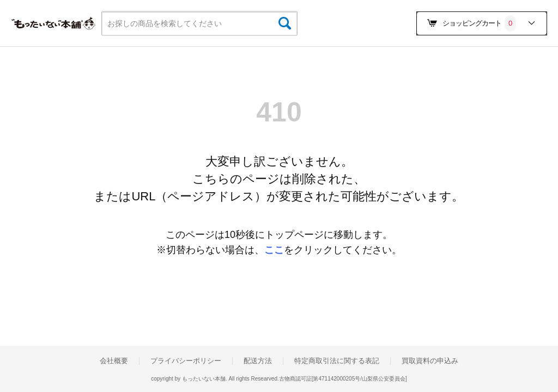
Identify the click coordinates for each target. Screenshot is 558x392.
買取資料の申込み (430, 361)
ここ (274, 250)
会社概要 (114, 361)
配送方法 (258, 361)
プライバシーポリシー (186, 361)
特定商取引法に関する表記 (337, 361)
